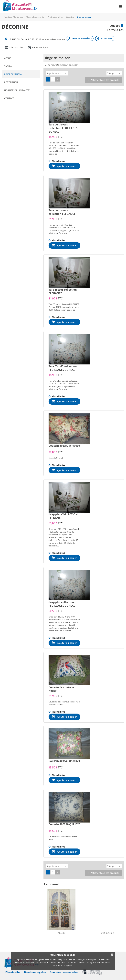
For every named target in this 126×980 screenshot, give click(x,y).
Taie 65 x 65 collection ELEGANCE (63, 291)
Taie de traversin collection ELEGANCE (62, 212)
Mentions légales (35, 971)
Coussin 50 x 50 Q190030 (64, 445)
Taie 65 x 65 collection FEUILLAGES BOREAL (63, 368)
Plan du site (13, 971)
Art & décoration (55, 17)
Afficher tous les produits (105, 79)
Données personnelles (64, 971)
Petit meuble (11, 82)
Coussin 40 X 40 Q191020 (64, 824)
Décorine (70, 17)
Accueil (8, 58)
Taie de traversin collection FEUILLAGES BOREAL (63, 128)
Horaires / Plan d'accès (17, 90)
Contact (9, 98)
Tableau (9, 66)
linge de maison (13, 74)
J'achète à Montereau (13, 17)
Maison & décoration (35, 17)
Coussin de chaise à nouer (61, 688)
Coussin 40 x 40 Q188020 (64, 760)
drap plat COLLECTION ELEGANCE (63, 516)
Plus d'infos (58, 161)
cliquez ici (69, 965)
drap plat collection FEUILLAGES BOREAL (62, 603)
